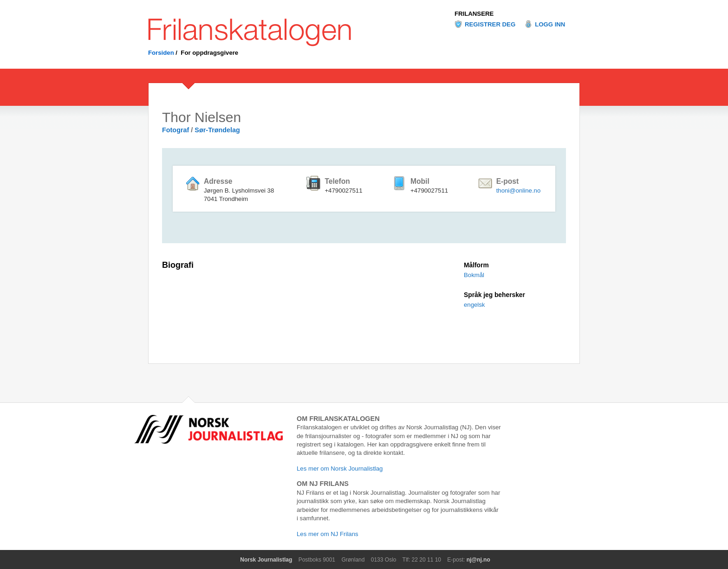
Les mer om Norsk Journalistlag (340, 469)
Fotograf (175, 130)
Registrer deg (490, 24)
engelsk (474, 305)
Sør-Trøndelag (217, 130)
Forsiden (161, 53)
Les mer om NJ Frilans (328, 534)
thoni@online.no (519, 191)
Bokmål (474, 275)
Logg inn (550, 24)
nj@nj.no (478, 560)
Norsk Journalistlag (266, 560)
